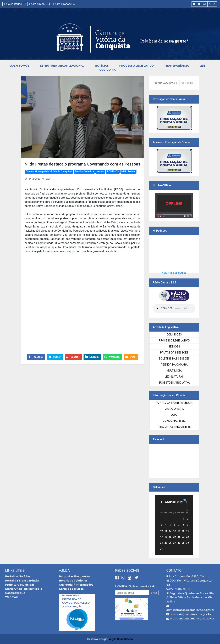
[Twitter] (136, 578)
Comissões (174, 335)
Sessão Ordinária (84, 172)
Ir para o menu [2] (40, 4)
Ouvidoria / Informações (76, 585)
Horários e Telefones (73, 581)
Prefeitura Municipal (20, 585)
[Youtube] (130, 578)
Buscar (187, 83)
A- (215, 4)
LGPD (174, 415)
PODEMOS (113, 172)
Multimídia (174, 371)
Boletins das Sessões (174, 359)
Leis (202, 66)
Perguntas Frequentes (174, 427)
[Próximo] (187, 502)
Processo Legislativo (136, 66)
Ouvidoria (108, 70)
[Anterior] (161, 502)
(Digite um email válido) (142, 586)
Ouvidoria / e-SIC (174, 421)
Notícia (100, 172)
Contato (174, 571)
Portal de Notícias (18, 576)
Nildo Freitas (128, 172)
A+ (205, 4)
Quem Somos (19, 66)
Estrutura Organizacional (62, 66)
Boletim (121, 586)
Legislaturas (174, 377)
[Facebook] (117, 578)
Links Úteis (15, 571)
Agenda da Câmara (174, 365)
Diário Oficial (174, 409)
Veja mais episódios (174, 273)
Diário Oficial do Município (24, 589)
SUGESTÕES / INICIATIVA (174, 383)
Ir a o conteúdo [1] (15, 4)
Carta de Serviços (71, 589)
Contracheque (15, 593)
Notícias (102, 66)
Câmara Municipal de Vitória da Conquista (49, 172)
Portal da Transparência (174, 403)
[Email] (132, 593)
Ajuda (64, 571)
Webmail (11, 597)
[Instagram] (124, 578)
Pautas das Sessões (174, 353)
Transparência (177, 66)
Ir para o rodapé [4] (64, 4)
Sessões (174, 347)
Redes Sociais (127, 571)
